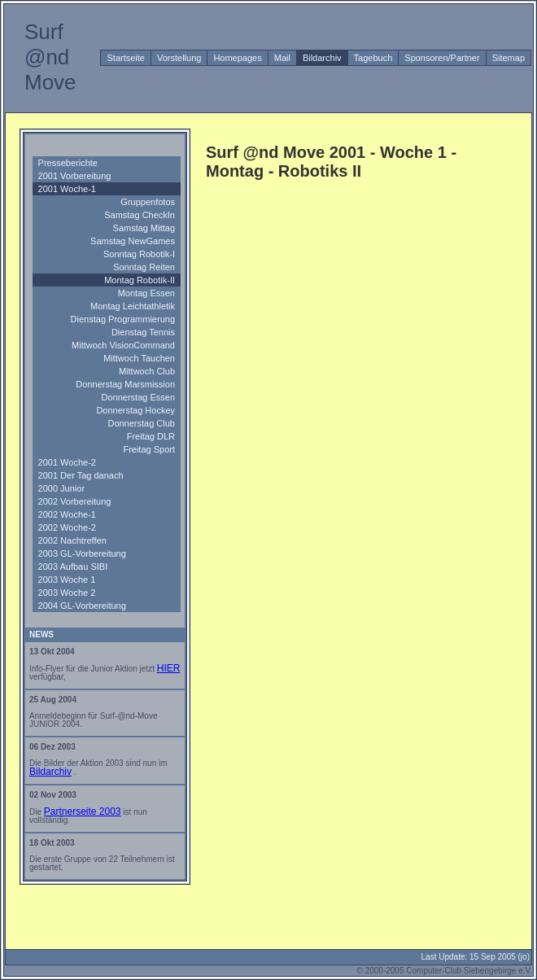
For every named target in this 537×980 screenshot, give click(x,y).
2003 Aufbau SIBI (73, 567)
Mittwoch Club (147, 371)
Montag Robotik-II (140, 280)
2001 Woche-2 (67, 462)
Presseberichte (68, 163)
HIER (169, 668)
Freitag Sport (149, 449)
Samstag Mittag (144, 228)
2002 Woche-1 (67, 514)
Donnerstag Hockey (135, 410)
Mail (282, 58)
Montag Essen (146, 293)
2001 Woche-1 (67, 189)
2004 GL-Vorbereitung (82, 606)
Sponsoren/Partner (442, 58)
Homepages (237, 58)
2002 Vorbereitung (75, 501)
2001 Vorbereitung (75, 176)
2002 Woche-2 (67, 527)
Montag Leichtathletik (133, 306)
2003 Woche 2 (67, 593)
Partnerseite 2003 (83, 812)
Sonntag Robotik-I (139, 254)
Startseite (125, 58)
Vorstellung (179, 58)
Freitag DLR (151, 436)
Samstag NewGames (133, 241)
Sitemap (509, 58)
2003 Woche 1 (67, 580)
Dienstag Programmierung (123, 319)
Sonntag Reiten (144, 267)
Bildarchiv (322, 58)
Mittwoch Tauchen (139, 358)
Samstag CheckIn (140, 215)
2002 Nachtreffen (72, 540)
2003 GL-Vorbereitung (82, 553)
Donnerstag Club (141, 423)
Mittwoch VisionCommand (123, 345)
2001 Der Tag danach (81, 475)
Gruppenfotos (148, 202)
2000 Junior (62, 488)
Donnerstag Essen (139, 397)
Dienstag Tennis (143, 332)
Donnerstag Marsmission (125, 384)
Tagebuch (373, 58)
